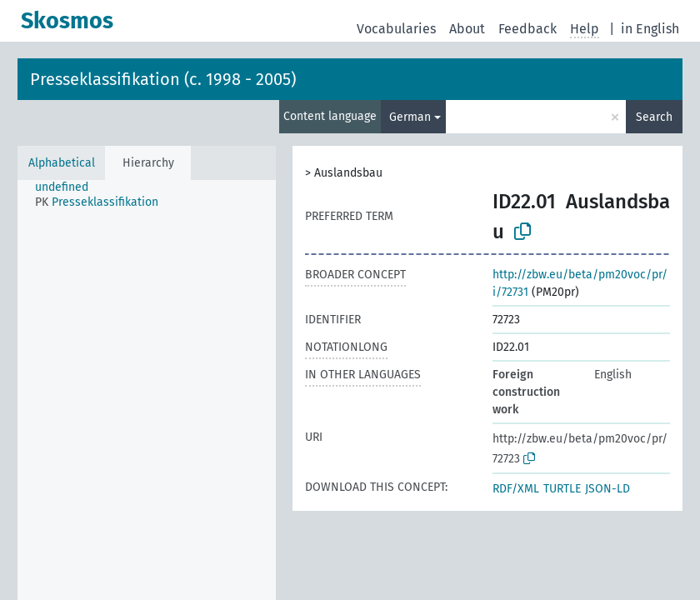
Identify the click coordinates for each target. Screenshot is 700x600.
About (467, 29)
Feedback (527, 29)
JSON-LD (607, 489)
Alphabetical (62, 163)
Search (654, 117)
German (410, 117)
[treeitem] (69, 187)
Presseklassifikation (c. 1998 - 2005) (163, 79)
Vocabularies (396, 29)
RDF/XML (516, 489)
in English (650, 29)
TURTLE (562, 489)
